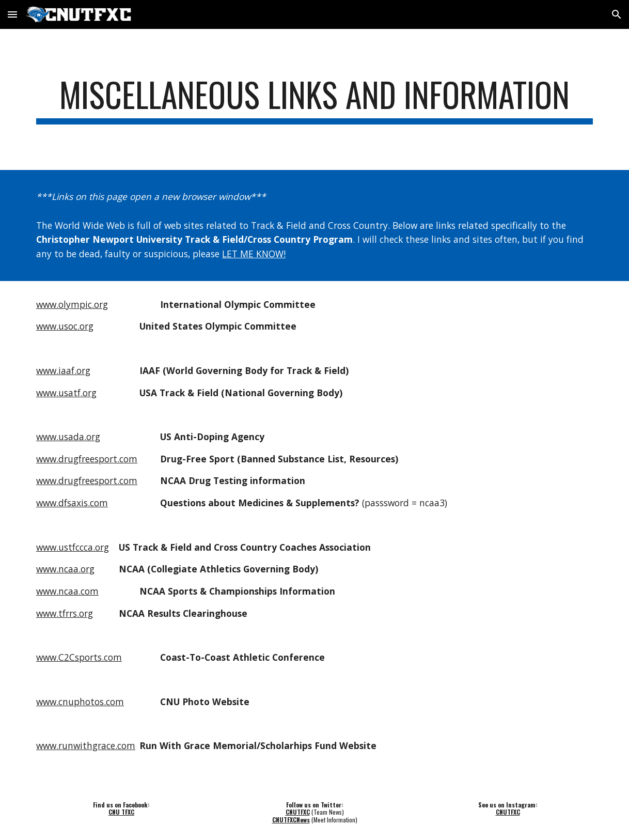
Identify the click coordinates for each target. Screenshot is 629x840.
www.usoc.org (65, 326)
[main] (314, 99)
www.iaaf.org (63, 370)
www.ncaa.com (67, 591)
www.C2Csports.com (79, 657)
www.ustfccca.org (73, 547)
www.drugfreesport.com (87, 459)
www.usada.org (68, 437)
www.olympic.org (72, 304)
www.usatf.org (66, 393)
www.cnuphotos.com (80, 702)
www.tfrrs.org (65, 613)
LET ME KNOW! (254, 254)
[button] (12, 14)
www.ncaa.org (65, 569)
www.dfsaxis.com (72, 503)
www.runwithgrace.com (86, 745)
